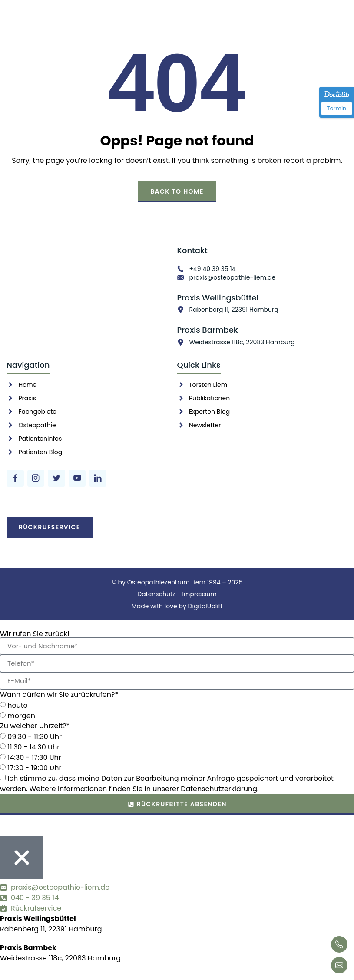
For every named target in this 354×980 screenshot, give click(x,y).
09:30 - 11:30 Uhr (35, 737)
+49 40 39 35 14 (213, 269)
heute (17, 705)
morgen (21, 716)
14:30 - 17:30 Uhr (34, 757)
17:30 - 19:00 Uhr (34, 768)
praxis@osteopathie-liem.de (233, 277)
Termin (337, 108)
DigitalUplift (205, 606)
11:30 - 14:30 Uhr (33, 747)
